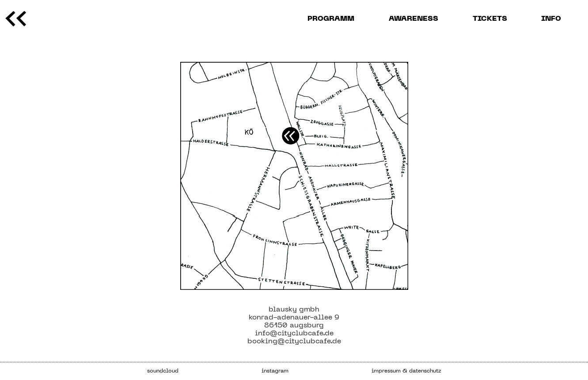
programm (331, 19)
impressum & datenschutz (406, 371)
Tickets (490, 19)
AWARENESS (413, 19)
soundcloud (163, 371)
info (551, 19)
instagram (275, 371)
